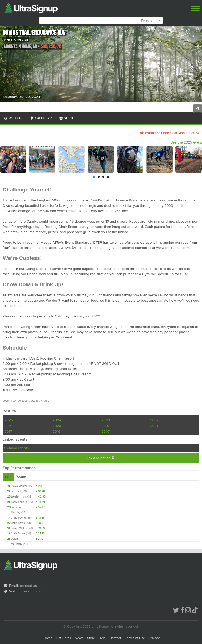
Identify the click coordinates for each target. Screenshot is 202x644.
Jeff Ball (16, 491)
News (79, 638)
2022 (154, 420)
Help (102, 638)
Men (8, 477)
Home (48, 638)
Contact (115, 638)
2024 (57, 420)
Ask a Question (100, 458)
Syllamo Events (16, 448)
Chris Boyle (18, 523)
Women (22, 476)
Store (91, 638)
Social (67, 118)
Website (13, 118)
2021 (8, 426)
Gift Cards (64, 638)
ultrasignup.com (31, 591)
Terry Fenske (19, 502)
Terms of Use (135, 638)
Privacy (154, 638)
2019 (105, 426)
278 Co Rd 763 (16, 40)
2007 (106, 431)
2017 (8, 431)
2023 (106, 420)
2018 (154, 426)
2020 (57, 426)
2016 (56, 431)
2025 (9, 420)
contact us (28, 586)
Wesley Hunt (19, 496)
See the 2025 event (186, 142)
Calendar (41, 118)
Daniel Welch (19, 528)
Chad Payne (18, 518)
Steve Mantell (19, 486)
